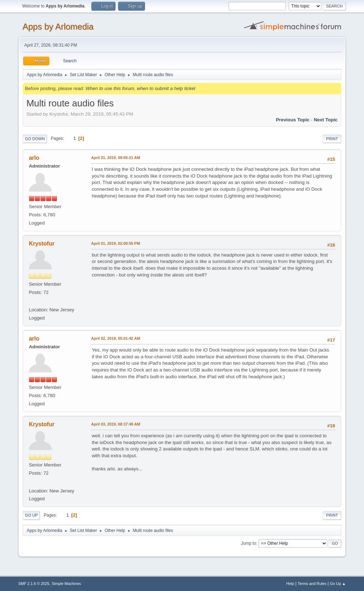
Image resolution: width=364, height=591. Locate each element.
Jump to (249, 543)
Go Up (31, 515)
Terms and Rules (312, 584)
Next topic (326, 120)
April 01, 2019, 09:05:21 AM (116, 158)
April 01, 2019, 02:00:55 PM (116, 243)
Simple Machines (66, 584)
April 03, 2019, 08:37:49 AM (116, 424)
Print (332, 139)
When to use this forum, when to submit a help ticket (141, 88)
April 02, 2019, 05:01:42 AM (116, 338)
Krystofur (42, 244)
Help (290, 584)
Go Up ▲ (338, 584)
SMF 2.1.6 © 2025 (34, 584)
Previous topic (293, 120)
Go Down (35, 139)
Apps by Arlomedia (58, 27)
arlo (34, 158)
